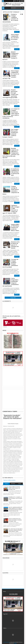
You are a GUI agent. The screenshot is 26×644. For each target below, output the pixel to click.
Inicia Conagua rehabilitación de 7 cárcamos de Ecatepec (15, 37)
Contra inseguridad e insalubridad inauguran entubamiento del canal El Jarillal (11, 282)
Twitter (14, 1)
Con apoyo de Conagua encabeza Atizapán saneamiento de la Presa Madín (10, 263)
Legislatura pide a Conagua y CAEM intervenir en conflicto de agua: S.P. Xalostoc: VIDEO (11, 209)
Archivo (20, 484)
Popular (6, 484)
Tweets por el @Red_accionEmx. (9, 480)
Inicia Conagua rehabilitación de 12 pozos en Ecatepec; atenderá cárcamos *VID (11, 75)
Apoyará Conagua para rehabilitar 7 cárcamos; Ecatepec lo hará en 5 (11, 56)
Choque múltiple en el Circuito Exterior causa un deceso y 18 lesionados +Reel (14, 488)
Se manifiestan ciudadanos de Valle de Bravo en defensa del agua (15, 172)
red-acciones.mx (7, 642)
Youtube (21, 1)
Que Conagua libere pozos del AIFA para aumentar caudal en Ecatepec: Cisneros (10, 133)
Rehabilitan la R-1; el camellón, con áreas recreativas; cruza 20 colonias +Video (15, 498)
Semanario (13, 484)
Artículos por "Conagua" (11, 12)
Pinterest (23, 1)
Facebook (16, 1)
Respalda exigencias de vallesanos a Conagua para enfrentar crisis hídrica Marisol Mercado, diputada (11, 153)
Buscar (23, 8)
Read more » (17, 32)
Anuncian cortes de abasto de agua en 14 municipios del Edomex (15, 245)
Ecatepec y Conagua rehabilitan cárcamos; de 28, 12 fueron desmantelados (10, 18)
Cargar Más (13, 298)
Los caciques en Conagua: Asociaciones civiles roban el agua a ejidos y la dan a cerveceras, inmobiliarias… (11, 113)
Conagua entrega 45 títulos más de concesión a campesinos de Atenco (11, 190)
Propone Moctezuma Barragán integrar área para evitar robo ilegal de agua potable (10, 94)
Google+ (18, 1)
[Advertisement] (13, 377)
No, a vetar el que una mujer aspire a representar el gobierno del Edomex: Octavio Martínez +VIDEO (16, 530)
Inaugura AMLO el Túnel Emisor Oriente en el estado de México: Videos (15, 228)
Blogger (15, 643)
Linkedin (19, 1)
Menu (3, 1)
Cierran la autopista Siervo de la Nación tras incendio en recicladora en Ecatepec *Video (15, 520)
